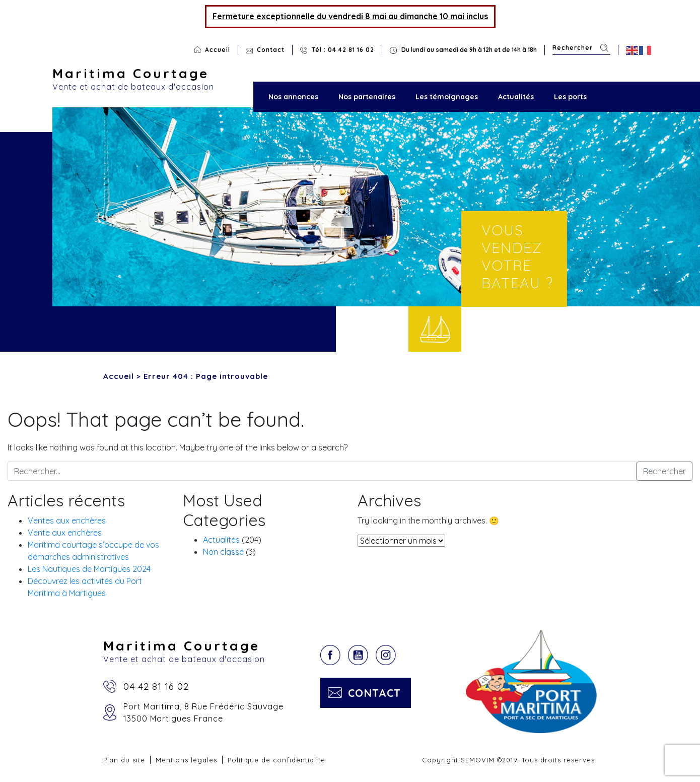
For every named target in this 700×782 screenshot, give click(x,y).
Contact (271, 50)
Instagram (386, 655)
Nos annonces (293, 97)
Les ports (570, 97)
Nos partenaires (367, 97)
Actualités (516, 97)
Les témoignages (447, 97)
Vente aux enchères (65, 533)
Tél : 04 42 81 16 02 (343, 50)
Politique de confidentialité (276, 760)
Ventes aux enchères (67, 520)
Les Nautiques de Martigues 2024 (89, 569)
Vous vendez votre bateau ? (517, 256)
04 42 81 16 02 (156, 686)
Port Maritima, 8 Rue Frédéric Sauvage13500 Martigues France (203, 712)
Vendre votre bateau (435, 329)
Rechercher (604, 48)
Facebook (330, 655)
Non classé (223, 552)
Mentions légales (186, 760)
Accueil (218, 50)
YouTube (358, 655)
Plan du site (124, 760)
